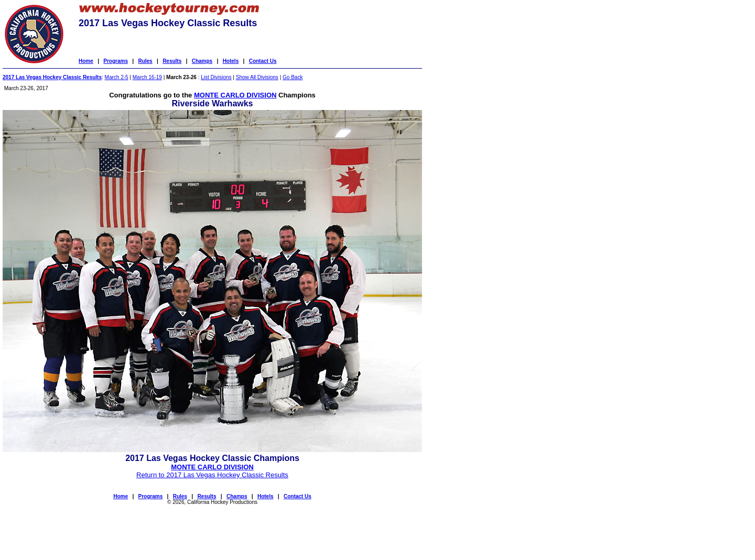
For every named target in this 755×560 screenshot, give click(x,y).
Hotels (231, 61)
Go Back (293, 77)
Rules (145, 61)
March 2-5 (117, 77)
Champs (202, 61)
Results (172, 61)
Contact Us (263, 61)
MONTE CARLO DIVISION (235, 95)
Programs (116, 61)
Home (86, 61)
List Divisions (216, 77)
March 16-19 (147, 77)
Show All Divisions (257, 77)
